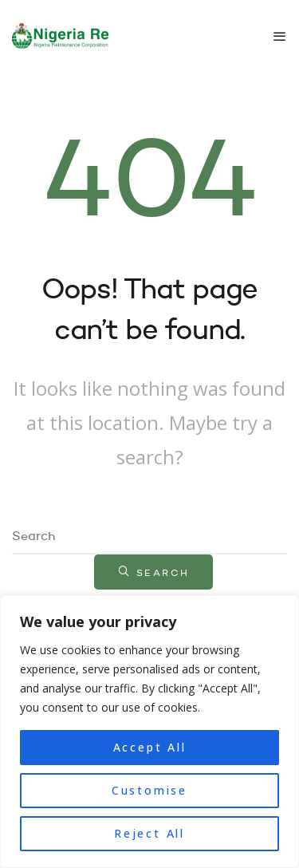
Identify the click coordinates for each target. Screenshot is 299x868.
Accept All (150, 747)
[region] (149, 732)
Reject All (149, 833)
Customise (149, 790)
